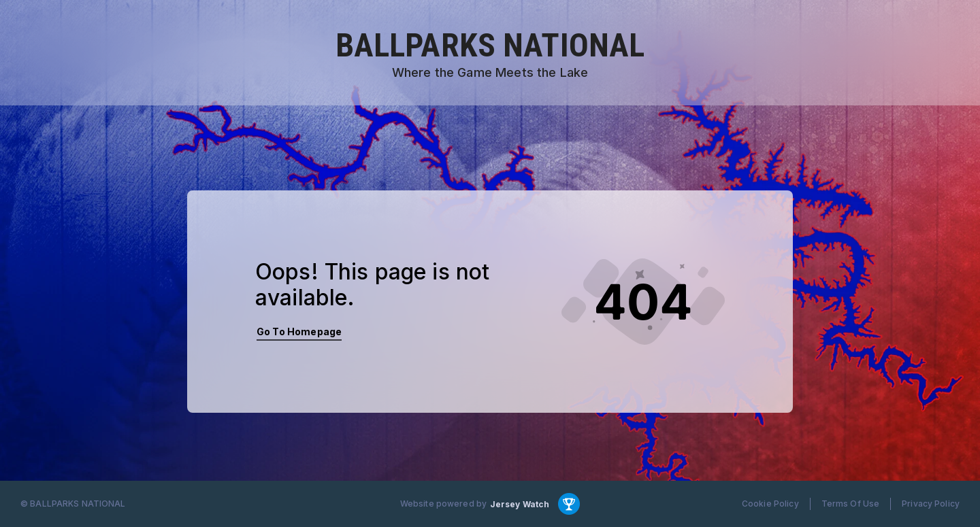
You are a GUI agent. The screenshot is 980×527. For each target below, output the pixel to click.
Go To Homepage (299, 331)
